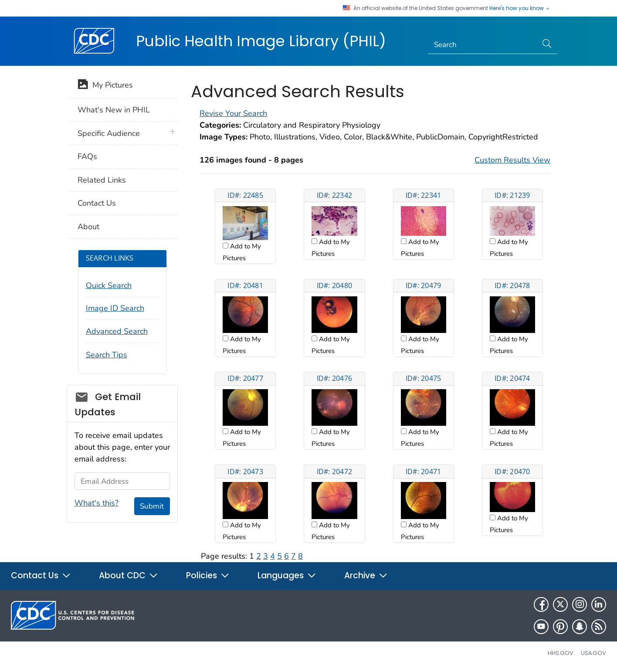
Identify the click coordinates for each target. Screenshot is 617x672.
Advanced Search (117, 331)
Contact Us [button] (41, 575)
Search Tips (107, 355)
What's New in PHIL (114, 110)
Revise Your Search (233, 113)
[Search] (483, 45)
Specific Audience (109, 133)
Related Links (102, 180)
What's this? (97, 503)
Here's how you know (520, 8)
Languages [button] (287, 575)
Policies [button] (208, 575)
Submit (152, 506)
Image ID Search (115, 308)
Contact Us (97, 203)
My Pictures (105, 86)
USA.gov (593, 653)
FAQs (87, 156)
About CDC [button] (129, 575)
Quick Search (109, 285)
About (88, 227)
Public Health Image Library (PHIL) (261, 41)
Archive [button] (366, 575)
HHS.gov (561, 653)
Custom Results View (512, 160)
